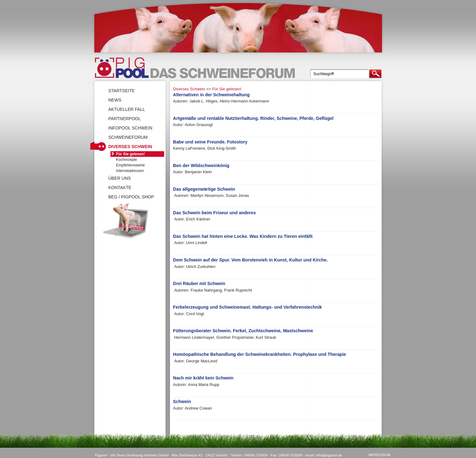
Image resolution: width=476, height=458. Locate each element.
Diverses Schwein (189, 89)
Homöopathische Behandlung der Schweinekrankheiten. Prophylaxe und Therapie (260, 354)
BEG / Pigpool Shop (131, 197)
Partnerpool (125, 119)
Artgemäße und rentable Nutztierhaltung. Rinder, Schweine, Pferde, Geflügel (253, 118)
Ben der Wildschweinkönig (201, 166)
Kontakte (120, 188)
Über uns (119, 178)
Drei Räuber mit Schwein (199, 283)
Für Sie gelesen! (227, 89)
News (115, 100)
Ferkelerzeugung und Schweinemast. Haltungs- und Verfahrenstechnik (248, 307)
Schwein (182, 401)
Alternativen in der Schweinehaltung (211, 95)
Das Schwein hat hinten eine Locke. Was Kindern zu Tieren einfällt (243, 236)
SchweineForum (128, 137)
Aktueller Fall (127, 109)
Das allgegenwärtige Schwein (204, 189)
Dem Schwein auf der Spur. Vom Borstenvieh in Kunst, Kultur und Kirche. (251, 260)
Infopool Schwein (130, 128)
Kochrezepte (126, 160)
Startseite (121, 91)
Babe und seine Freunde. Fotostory (210, 142)
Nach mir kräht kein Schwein (203, 378)
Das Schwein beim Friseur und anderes (215, 213)
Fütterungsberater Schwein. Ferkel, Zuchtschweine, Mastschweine (243, 331)
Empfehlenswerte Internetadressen (130, 168)
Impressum (379, 455)
